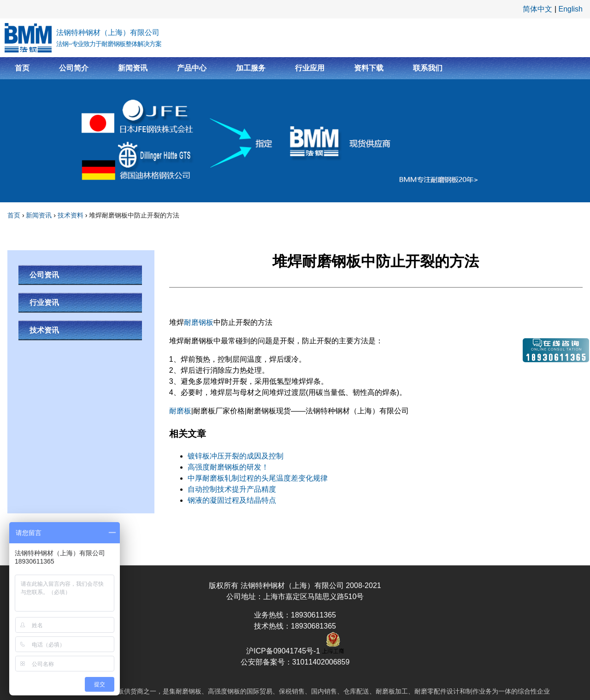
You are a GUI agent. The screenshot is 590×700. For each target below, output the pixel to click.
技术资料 (71, 215)
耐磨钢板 (199, 322)
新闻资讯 (133, 68)
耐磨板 (180, 411)
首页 (22, 68)
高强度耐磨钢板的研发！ (228, 467)
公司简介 (74, 68)
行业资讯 (44, 303)
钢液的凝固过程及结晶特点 (232, 500)
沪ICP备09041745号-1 (284, 651)
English (571, 9)
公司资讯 (44, 275)
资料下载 (369, 68)
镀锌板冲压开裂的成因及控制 (236, 456)
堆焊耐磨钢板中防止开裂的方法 (134, 215)
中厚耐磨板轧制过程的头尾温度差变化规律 (258, 478)
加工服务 (251, 68)
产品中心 (192, 68)
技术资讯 (44, 330)
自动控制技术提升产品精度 (232, 489)
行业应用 (310, 68)
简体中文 (537, 9)
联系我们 (428, 68)
